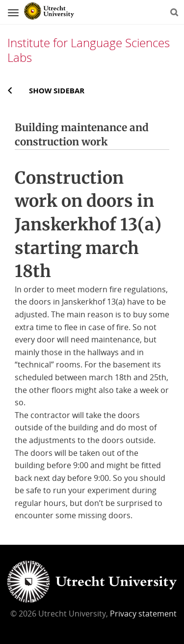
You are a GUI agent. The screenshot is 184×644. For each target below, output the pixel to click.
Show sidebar (57, 90)
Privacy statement (143, 614)
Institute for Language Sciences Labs (89, 50)
